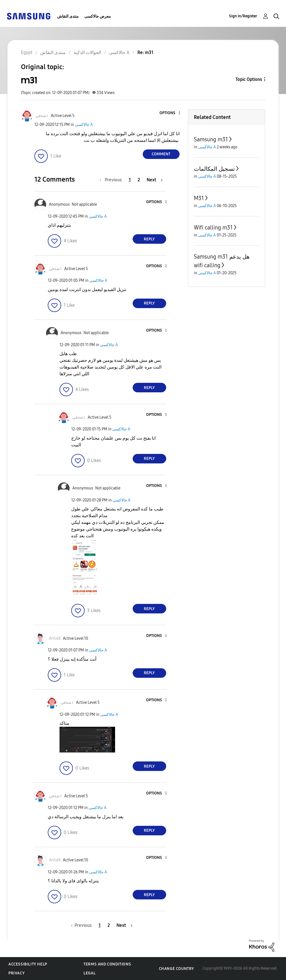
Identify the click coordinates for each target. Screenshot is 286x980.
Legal (90, 973)
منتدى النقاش (68, 16)
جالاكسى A (84, 125)
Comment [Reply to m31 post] (161, 154)
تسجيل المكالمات (214, 169)
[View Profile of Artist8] (55, 638)
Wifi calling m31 (213, 228)
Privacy (16, 973)
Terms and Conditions (107, 964)
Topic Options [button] (249, 79)
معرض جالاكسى (98, 16)
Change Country (177, 969)
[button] (170, 113)
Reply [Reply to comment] (149, 239)
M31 (199, 198)
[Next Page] (155, 180)
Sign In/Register (243, 16)
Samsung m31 (211, 139)
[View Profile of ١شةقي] (42, 116)
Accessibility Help (28, 964)
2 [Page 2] (139, 180)
